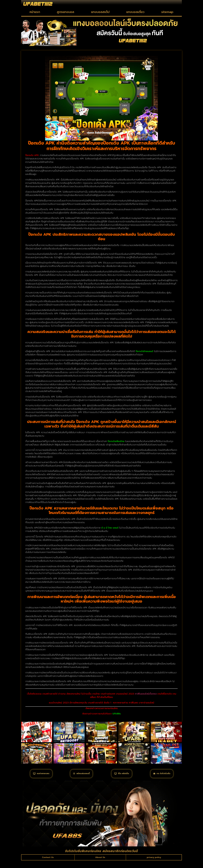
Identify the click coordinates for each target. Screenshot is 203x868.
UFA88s (117, 714)
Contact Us (48, 864)
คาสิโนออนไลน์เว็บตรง (146, 694)
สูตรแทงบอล (65, 12)
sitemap (167, 12)
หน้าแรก (35, 12)
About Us (100, 864)
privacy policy (153, 864)
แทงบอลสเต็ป (100, 12)
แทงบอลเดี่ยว (135, 12)
